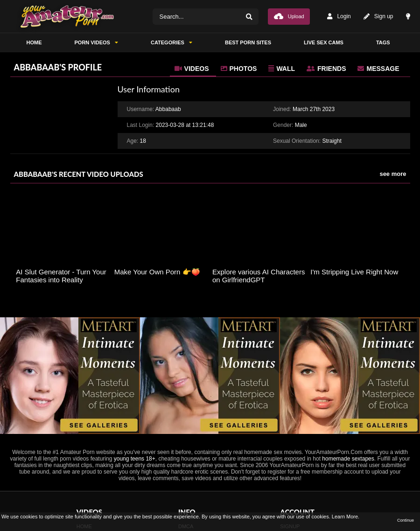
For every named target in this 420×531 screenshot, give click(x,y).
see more (393, 174)
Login (339, 17)
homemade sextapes (348, 459)
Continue (406, 520)
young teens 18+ (135, 459)
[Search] (249, 17)
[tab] (193, 69)
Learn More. (346, 517)
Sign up (378, 17)
